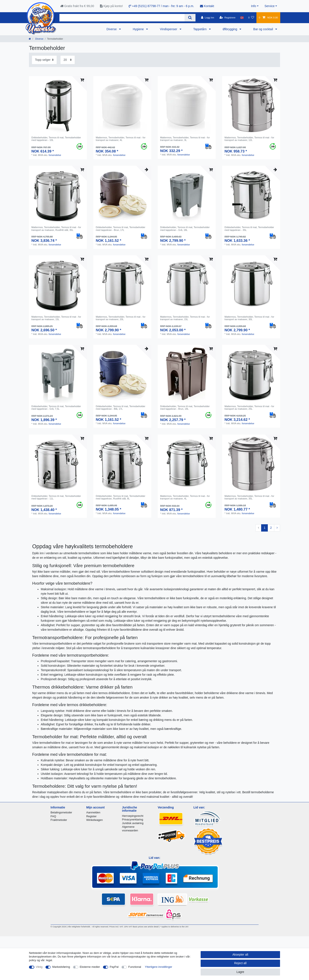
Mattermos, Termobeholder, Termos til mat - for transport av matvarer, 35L (249, 497)
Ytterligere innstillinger (158, 967)
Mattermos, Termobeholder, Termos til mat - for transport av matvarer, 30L (249, 318)
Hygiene (139, 29)
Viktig (39, 967)
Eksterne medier (90, 967)
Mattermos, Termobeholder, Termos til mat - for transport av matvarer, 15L (56, 318)
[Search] (190, 18)
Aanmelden (93, 812)
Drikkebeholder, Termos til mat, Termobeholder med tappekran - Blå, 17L (120, 408)
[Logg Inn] (208, 18)
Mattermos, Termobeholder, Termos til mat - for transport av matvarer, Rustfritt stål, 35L (56, 229)
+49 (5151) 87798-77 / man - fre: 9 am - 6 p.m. (161, 6)
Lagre (240, 972)
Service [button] (270, 6)
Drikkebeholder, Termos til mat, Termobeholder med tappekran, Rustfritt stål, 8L (120, 497)
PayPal (114, 967)
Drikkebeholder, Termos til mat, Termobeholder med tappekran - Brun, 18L (185, 408)
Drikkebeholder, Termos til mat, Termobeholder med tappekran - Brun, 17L (120, 229)
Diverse (112, 29)
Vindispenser (169, 29)
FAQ (53, 816)
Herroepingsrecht (133, 816)
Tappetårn (200, 29)
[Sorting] (44, 60)
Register (91, 816)
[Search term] (122, 18)
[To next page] (277, 528)
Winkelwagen (95, 820)
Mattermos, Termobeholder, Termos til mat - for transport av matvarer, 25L (249, 408)
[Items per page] (68, 60)
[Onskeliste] (251, 18)
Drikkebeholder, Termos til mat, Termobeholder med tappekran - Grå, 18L (185, 229)
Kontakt (207, 6)
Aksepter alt (240, 955)
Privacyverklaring (133, 819)
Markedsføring (61, 967)
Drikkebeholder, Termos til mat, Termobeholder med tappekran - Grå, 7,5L (56, 408)
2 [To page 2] (271, 528)
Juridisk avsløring (133, 823)
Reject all (240, 963)
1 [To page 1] (265, 528)
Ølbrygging (230, 29)
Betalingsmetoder (61, 812)
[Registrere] (228, 18)
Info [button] (254, 6)
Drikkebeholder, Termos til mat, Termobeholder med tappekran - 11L (56, 497)
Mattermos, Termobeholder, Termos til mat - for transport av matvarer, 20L (121, 318)
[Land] (242, 18)
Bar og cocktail (264, 29)
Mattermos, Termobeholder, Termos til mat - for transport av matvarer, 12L (249, 139)
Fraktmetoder (59, 820)
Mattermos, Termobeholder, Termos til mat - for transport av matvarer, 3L (185, 139)
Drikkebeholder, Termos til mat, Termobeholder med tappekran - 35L (249, 229)
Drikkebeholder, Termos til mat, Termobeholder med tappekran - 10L (56, 139)
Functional (135, 967)
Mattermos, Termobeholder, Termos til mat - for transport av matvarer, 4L (121, 139)
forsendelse (55, 155)
